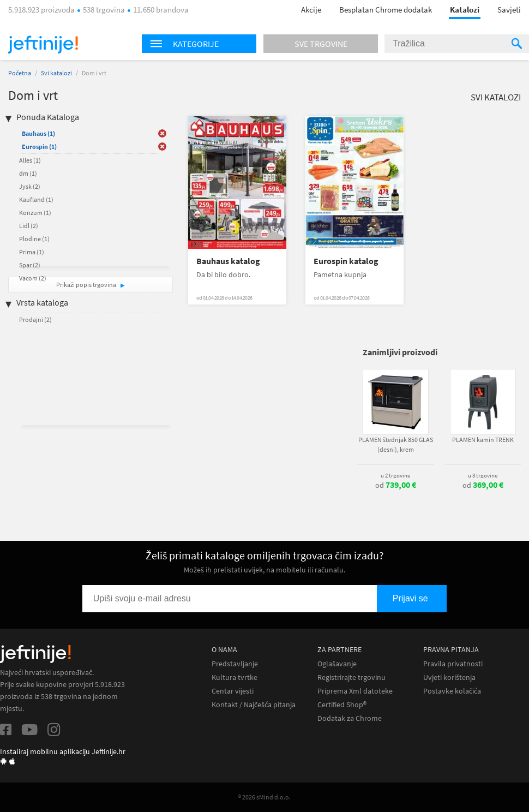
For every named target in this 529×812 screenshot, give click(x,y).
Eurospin (39, 147)
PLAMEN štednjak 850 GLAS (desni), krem (396, 444)
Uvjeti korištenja (449, 677)
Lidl (29, 226)
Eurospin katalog (346, 261)
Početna (20, 73)
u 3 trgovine (483, 475)
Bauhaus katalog (228, 261)
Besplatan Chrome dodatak (386, 10)
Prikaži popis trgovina (87, 285)
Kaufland (36, 199)
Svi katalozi (56, 73)
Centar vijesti (233, 691)
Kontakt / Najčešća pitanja (254, 705)
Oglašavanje (337, 664)
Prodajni (35, 320)
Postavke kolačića (452, 691)
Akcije (311, 10)
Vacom (33, 278)
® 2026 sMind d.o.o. (264, 797)
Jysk (30, 186)
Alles (30, 160)
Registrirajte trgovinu (351, 677)
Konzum (35, 213)
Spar (30, 265)
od (396, 485)
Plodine (34, 239)
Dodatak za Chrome (350, 718)
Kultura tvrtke (235, 677)
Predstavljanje (235, 664)
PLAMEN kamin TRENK (483, 440)
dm (28, 173)
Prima (32, 252)
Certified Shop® (342, 705)
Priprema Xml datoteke (355, 691)
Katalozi (465, 10)
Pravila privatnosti (453, 664)
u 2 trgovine (395, 475)
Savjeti (509, 10)
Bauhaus (38, 133)
